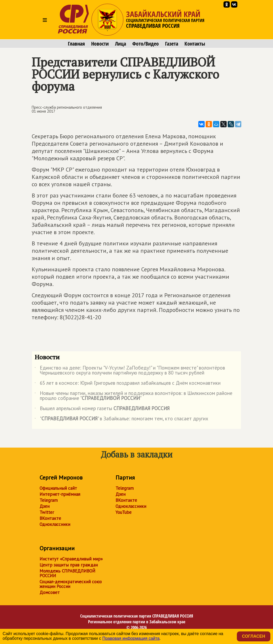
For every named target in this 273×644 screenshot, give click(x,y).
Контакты (195, 44)
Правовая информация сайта (131, 638)
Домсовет (50, 592)
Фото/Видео (146, 44)
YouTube (124, 512)
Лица (121, 44)
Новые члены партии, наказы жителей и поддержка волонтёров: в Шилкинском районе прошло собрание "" (133, 396)
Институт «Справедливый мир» (71, 559)
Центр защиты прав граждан (69, 565)
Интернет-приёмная (60, 494)
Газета (172, 44)
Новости (100, 44)
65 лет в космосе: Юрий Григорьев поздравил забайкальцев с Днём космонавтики (128, 384)
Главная (76, 44)
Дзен (45, 506)
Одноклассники (55, 524)
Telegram (49, 500)
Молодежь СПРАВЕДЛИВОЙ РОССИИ (67, 573)
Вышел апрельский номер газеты (102, 409)
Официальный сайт (58, 488)
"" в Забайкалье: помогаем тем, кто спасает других (121, 420)
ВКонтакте (50, 518)
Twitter (47, 512)
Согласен (254, 636)
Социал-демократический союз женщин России (71, 584)
